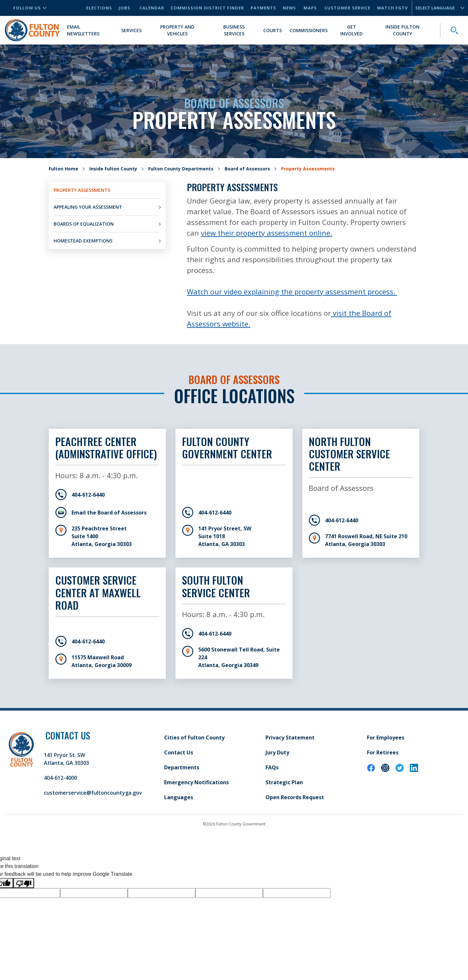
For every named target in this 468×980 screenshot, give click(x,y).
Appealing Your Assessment (88, 207)
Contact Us (179, 752)
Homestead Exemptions (83, 241)
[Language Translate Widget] (437, 8)
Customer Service (347, 8)
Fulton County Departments (181, 169)
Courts (273, 30)
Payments (263, 8)
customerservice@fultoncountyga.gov (93, 793)
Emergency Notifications (196, 782)
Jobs (124, 8)
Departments (182, 767)
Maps (310, 8)
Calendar (152, 8)
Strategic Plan (284, 782)
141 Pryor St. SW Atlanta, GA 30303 (66, 759)
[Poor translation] (24, 883)
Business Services (234, 30)
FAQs (272, 767)
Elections (99, 8)
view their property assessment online (266, 233)
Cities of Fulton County (194, 738)
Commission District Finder (207, 8)
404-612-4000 (60, 778)
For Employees (386, 738)
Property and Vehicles (177, 30)
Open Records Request (295, 797)
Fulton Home (64, 169)
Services (131, 30)
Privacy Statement (290, 738)
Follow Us (30, 8)
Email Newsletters (83, 30)
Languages (179, 797)
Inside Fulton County (403, 30)
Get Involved (351, 30)
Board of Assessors (247, 169)
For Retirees (383, 752)
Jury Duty (277, 752)
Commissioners (309, 30)
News (289, 8)
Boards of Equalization (84, 224)
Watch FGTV (392, 8)
